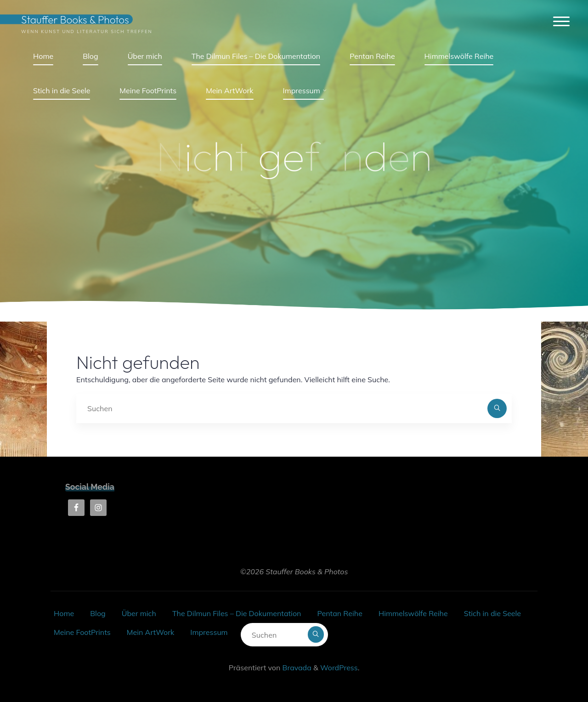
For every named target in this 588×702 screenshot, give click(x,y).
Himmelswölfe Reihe (413, 613)
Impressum (209, 632)
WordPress (339, 668)
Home (64, 613)
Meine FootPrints (82, 632)
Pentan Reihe (339, 613)
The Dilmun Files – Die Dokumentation (237, 613)
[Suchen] (497, 408)
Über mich (139, 613)
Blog (98, 613)
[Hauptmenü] (561, 22)
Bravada (296, 668)
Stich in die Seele (492, 613)
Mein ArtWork (150, 632)
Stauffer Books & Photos (75, 19)
